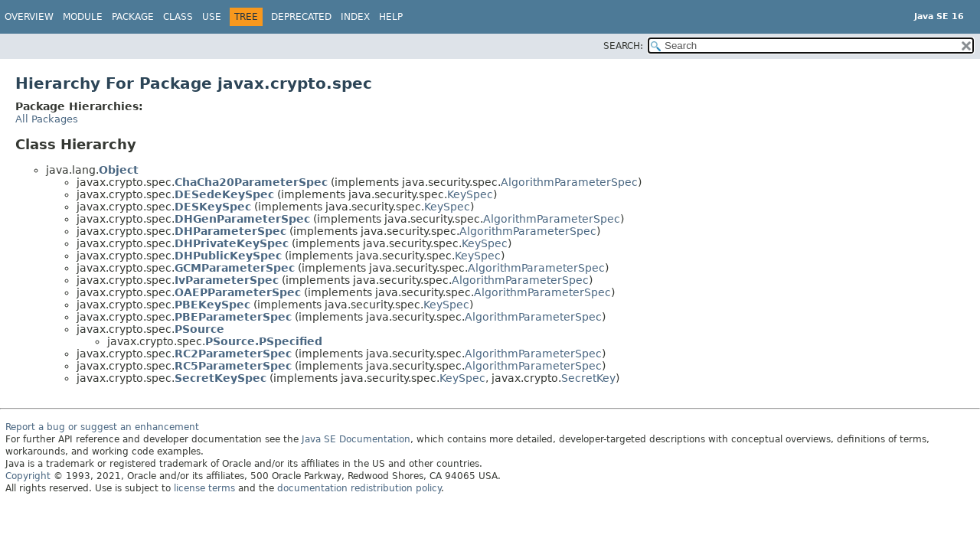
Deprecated (301, 17)
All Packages (47, 119)
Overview (29, 17)
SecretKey (588, 378)
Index (355, 17)
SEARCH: (623, 46)
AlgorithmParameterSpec (569, 182)
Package (133, 17)
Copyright (28, 476)
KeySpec (470, 194)
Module (83, 17)
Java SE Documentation (356, 439)
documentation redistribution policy (359, 488)
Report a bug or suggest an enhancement (102, 427)
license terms (204, 488)
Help (391, 17)
